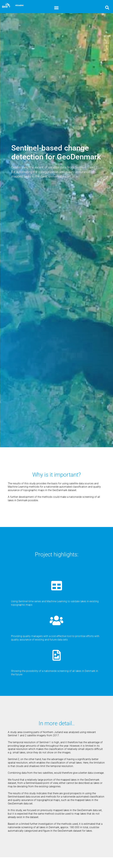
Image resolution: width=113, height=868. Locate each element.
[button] (56, 7)
